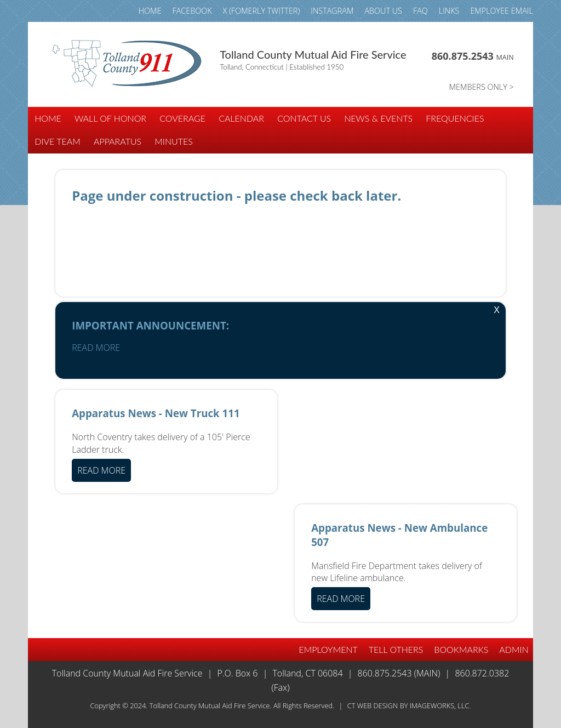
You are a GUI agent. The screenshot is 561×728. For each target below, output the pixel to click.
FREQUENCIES (455, 118)
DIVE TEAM (58, 141)
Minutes (174, 141)
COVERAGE (182, 118)
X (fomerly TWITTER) (262, 11)
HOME (150, 11)
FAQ (420, 11)
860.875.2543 (473, 56)
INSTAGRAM (332, 11)
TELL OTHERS (396, 649)
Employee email (501, 11)
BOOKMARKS (461, 649)
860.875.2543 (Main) (399, 673)
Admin (514, 649)
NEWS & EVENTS (378, 118)
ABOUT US (383, 11)
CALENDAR (241, 118)
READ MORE (96, 348)
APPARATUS (118, 141)
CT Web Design (373, 706)
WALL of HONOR (110, 118)
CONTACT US (304, 118)
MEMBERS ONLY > (482, 87)
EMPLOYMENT (328, 649)
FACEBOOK (192, 11)
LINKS (449, 11)
